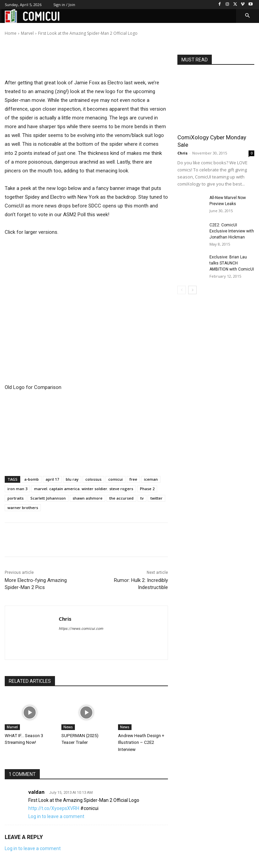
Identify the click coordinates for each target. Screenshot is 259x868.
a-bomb (32, 479)
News (68, 727)
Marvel (12, 727)
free (133, 479)
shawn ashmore (88, 498)
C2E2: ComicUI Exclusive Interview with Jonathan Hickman (232, 231)
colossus (93, 479)
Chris (29, 29)
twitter (156, 498)
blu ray (72, 479)
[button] (248, 16)
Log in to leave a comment (56, 816)
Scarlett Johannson (48, 498)
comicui (116, 479)
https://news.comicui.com (81, 629)
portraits (16, 498)
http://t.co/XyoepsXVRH (54, 808)
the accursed (121, 498)
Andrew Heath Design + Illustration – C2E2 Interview (141, 742)
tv (142, 498)
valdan (36, 792)
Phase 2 (147, 489)
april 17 (52, 479)
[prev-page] (182, 290)
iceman (151, 479)
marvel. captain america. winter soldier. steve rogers (84, 489)
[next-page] (192, 290)
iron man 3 (17, 489)
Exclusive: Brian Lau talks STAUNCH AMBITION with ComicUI (232, 263)
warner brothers (23, 508)
